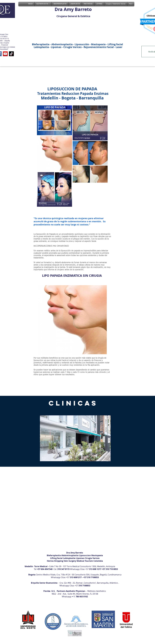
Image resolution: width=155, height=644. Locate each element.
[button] (75, 438)
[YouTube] (5, 54)
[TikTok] (11, 54)
